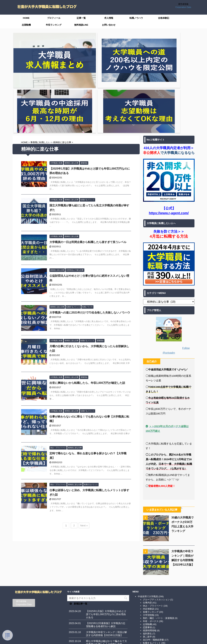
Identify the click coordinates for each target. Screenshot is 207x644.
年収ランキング (54, 25)
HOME (26, 18)
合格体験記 (164, 18)
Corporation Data (183, 7)
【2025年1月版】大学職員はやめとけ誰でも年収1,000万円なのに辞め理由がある (106, 545)
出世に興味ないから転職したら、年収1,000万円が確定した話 (87, 312)
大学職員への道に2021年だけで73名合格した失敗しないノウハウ (90, 242)
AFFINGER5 (145, 639)
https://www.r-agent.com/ (169, 142)
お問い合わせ (109, 25)
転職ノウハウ (136, 18)
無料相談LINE (81, 25)
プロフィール (54, 18)
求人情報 (109, 18)
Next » (84, 454)
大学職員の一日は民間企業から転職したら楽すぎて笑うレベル (88, 171)
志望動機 (26, 25)
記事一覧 (81, 18)
